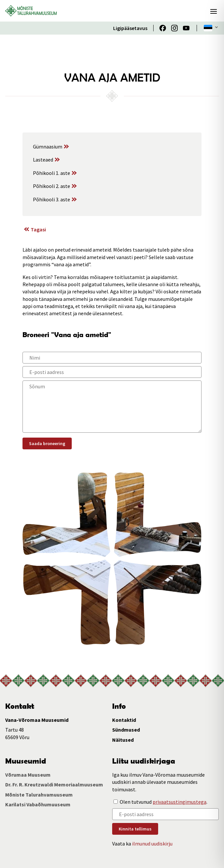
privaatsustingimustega (179, 802)
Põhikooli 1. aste (52, 173)
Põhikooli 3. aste (52, 199)
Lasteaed (43, 160)
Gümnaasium (48, 147)
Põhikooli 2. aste (52, 186)
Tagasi (38, 229)
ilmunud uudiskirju (152, 844)
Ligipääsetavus (130, 28)
